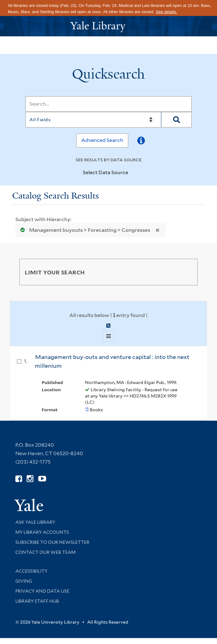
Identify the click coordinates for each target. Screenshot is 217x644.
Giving (24, 581)
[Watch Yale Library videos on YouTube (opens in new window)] (42, 479)
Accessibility (31, 571)
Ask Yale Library (35, 522)
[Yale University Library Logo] (109, 26)
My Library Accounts (42, 532)
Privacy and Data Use (42, 591)
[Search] (108, 104)
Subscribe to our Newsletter (52, 542)
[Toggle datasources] (134, 173)
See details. (167, 12)
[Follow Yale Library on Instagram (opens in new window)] (30, 479)
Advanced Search (102, 140)
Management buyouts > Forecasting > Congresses (84, 230)
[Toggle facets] (185, 272)
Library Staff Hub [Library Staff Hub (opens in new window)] (37, 601)
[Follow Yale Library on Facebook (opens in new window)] (19, 479)
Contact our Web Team (45, 552)
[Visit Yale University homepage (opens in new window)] (29, 503)
